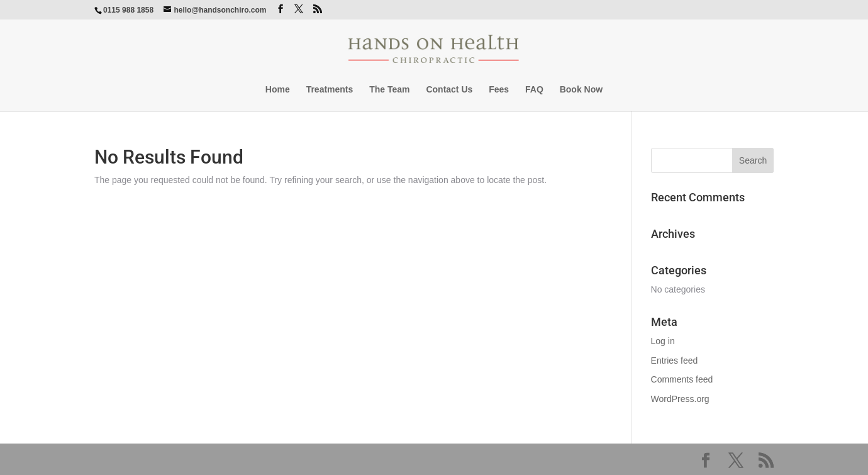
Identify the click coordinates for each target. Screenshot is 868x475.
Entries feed (675, 360)
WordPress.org (680, 399)
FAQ (534, 90)
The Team (389, 90)
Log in (663, 341)
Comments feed (682, 379)
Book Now (581, 90)
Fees (499, 90)
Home (278, 90)
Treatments (330, 90)
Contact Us (449, 90)
